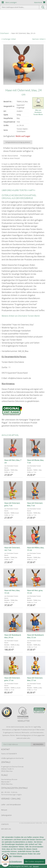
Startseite (5, 824)
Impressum (18, 856)
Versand (36, 866)
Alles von (38, 112)
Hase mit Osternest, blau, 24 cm (23, 33)
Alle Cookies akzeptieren (35, 861)
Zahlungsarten (6, 815)
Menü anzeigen (11, 2)
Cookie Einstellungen (14, 862)
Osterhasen (4, 33)
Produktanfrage (26, 156)
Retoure (4, 810)
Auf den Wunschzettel (10, 156)
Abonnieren (38, 744)
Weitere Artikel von (21, 316)
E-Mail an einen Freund (11, 158)
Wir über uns (6, 829)
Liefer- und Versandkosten (11, 805)
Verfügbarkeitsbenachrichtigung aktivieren (18, 142)
